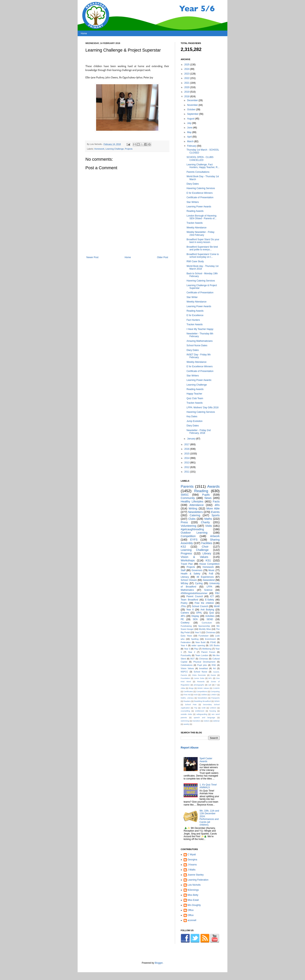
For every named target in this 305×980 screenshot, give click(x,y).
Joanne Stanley (196, 875)
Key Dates (192, 416)
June (190, 128)
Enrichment (210, 639)
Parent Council (195, 596)
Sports (216, 515)
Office (191, 910)
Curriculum (207, 623)
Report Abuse (190, 748)
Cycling (199, 583)
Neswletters (202, 698)
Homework (99, 149)
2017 (187, 444)
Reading (201, 491)
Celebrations (187, 665)
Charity (205, 522)
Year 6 (190, 610)
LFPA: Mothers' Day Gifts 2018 (202, 408)
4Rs (217, 505)
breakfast (203, 668)
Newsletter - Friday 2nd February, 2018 (199, 432)
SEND (210, 619)
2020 (187, 87)
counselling (185, 711)
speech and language (204, 717)
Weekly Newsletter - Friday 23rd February (200, 233)
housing (213, 711)
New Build (200, 642)
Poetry (184, 603)
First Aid (187, 695)
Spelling (195, 639)
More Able (213, 508)
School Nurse (201, 672)
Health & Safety (190, 574)
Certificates (188, 691)
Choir (205, 547)
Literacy (185, 577)
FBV (217, 593)
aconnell (192, 920)
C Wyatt (192, 855)
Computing (215, 691)
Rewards (201, 682)
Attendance (197, 505)
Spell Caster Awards (206, 760)
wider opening (198, 645)
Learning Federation (198, 880)
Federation (186, 642)
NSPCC (184, 672)
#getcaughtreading (192, 529)
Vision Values (187, 668)
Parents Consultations (198, 172)
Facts (216, 501)
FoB (211, 574)
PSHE (213, 642)
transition (196, 721)
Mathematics (187, 590)
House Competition (209, 564)
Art (214, 668)
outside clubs (186, 714)
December (193, 100)
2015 (187, 454)
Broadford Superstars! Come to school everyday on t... (203, 256)
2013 (187, 463)
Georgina (192, 860)
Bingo (191, 688)
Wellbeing (207, 649)
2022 (187, 78)
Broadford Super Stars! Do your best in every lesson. (203, 241)
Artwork (215, 536)
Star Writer (192, 297)
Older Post (163, 257)
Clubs (192, 519)
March (191, 141)
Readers (187, 701)
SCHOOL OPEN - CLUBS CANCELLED (200, 159)
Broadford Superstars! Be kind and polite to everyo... (202, 248)
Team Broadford (189, 600)
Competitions (202, 691)
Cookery (185, 623)
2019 (187, 92)
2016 (187, 449)
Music (212, 570)
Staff (183, 570)
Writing (193, 508)
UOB (204, 708)
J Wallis (192, 870)
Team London (202, 655)
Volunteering (188, 526)
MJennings (193, 890)
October (192, 110)
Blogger (159, 963)
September (193, 114)
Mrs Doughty (194, 905)
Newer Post (92, 257)
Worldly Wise (205, 629)
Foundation (185, 678)
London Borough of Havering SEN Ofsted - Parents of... (202, 217)
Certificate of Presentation (200, 197)
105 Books (214, 645)
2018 (187, 96)
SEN (195, 619)
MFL (210, 678)
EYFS (194, 540)
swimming (185, 721)
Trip (196, 708)
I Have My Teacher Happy (200, 329)
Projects (129, 149)
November (193, 105)
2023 (187, 74)
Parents (187, 486)
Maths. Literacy (187, 698)
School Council (200, 606)
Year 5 (198, 632)
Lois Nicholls (194, 885)
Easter (213, 675)
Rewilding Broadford (202, 701)
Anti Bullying (207, 610)
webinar (216, 721)
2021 (187, 83)
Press (184, 522)
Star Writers (193, 202)
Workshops (188, 560)
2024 (187, 69)
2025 (187, 65)
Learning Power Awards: (199, 380)
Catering (195, 515)
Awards (213, 486)
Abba (183, 688)
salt (210, 685)
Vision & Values (194, 557)
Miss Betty (193, 895)
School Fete (191, 704)
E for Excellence (195, 315)
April (190, 137)
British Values (203, 688)
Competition (188, 536)
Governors (197, 570)
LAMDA (213, 695)
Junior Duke (199, 678)
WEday (184, 583)
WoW (217, 606)
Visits (209, 526)
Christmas (211, 632)
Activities (210, 616)
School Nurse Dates (197, 345)
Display (195, 616)
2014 (187, 458)
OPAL (199, 613)
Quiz (212, 613)
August (191, 119)
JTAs (183, 606)
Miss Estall (193, 900)
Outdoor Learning (194, 533)
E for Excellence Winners (200, 193)
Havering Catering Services (201, 188)
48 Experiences (205, 577)
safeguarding (202, 714)
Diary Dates (193, 184)
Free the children (204, 603)
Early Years (186, 636)
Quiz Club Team (195, 398)
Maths (208, 519)
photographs (199, 685)
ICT (212, 596)
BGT (193, 659)
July (190, 123)
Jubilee (204, 695)
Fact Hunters (193, 320)
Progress (186, 553)
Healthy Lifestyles (192, 501)
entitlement (200, 711)
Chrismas (204, 659)
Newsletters (195, 512)
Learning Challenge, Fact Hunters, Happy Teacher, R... (203, 166)
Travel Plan (187, 564)
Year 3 (187, 649)
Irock (196, 695)
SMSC (185, 495)
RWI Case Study (195, 261)
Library (207, 553)
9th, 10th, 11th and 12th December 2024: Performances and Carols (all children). (209, 818)
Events (215, 512)
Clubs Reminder (199, 675)
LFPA (209, 587)
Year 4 (184, 645)
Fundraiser (204, 636)
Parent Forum (208, 652)
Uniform (213, 708)
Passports (215, 698)
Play (196, 649)
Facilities (207, 543)
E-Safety (209, 600)
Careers (185, 613)
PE (182, 619)
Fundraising (186, 626)
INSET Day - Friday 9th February (199, 356)
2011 (187, 472)
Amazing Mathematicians (200, 341)
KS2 (183, 547)
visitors (207, 721)
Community (188, 498)
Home (84, 33)
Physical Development (204, 662)
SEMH (217, 701)
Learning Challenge (115, 149)
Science (208, 590)
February (192, 146)
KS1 (208, 560)
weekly (186, 724)
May (190, 132)
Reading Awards (195, 211)
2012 (187, 467)
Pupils (206, 495)
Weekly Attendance (197, 228)
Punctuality (186, 655)
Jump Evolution (195, 421)
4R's (183, 616)
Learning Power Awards (199, 207)
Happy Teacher (194, 394)
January (192, 439)
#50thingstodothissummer (194, 593)
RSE (214, 665)
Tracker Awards (195, 223)
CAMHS (216, 688)
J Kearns (192, 865)
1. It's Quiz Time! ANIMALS (208, 786)
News (208, 498)
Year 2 (192, 652)
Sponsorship (204, 626)
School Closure (189, 580)
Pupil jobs (202, 665)
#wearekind (209, 580)
